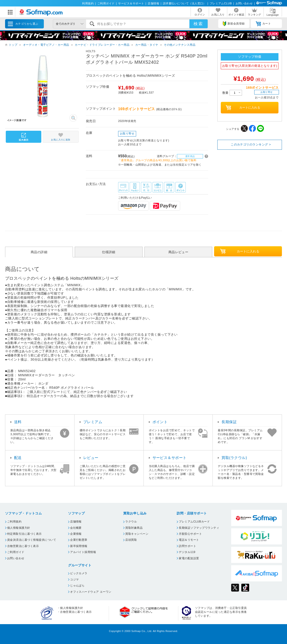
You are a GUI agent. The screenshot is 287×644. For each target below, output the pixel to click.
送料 (18, 422)
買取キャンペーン (137, 534)
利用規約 (88, 3)
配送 (18, 458)
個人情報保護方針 (19, 528)
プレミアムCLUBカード (194, 522)
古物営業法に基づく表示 (23, 546)
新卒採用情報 (79, 546)
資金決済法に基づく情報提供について (32, 540)
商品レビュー (178, 252)
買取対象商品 (134, 528)
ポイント (160, 422)
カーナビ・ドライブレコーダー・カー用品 (102, 45)
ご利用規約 (14, 522)
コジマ (74, 580)
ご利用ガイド (106, 3)
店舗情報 (153, 3)
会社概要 (76, 528)
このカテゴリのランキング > (251, 144)
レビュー (91, 458)
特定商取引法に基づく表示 (24, 534)
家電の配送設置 (189, 558)
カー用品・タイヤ (147, 45)
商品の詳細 (39, 252)
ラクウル (131, 522)
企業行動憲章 (79, 540)
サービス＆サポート (131, 3)
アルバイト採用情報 (83, 552)
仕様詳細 (109, 252)
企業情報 (76, 534)
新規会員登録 (234, 24)
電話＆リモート (189, 540)
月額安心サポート (190, 534)
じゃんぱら (77, 586)
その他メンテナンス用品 (180, 45)
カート (263, 24)
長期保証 (229, 422)
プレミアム (93, 422)
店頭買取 (131, 540)
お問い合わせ (244, 3)
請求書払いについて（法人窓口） (184, 3)
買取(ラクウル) (234, 458)
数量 (232, 93)
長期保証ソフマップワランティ (199, 528)
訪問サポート (187, 546)
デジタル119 (187, 552)
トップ (13, 45)
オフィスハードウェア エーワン (91, 592)
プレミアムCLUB (221, 3)
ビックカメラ (79, 573)
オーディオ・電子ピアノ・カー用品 (46, 45)
